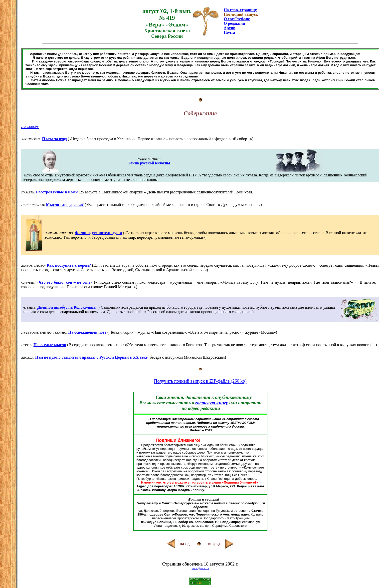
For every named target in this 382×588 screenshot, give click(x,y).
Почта (229, 32)
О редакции (234, 23)
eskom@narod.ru (200, 568)
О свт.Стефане (237, 19)
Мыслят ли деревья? (65, 205)
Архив (229, 28)
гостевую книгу (212, 403)
